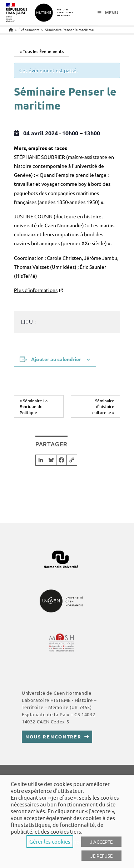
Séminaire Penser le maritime (70, 30)
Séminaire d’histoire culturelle (103, 406)
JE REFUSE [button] (101, 856)
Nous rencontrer (53, 736)
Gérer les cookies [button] (50, 841)
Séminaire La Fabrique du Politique (34, 406)
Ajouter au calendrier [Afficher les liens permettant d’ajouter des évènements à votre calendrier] (56, 359)
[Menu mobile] (108, 13)
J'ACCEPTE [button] (101, 842)
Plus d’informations (36, 290)
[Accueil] (11, 30)
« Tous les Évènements (42, 51)
